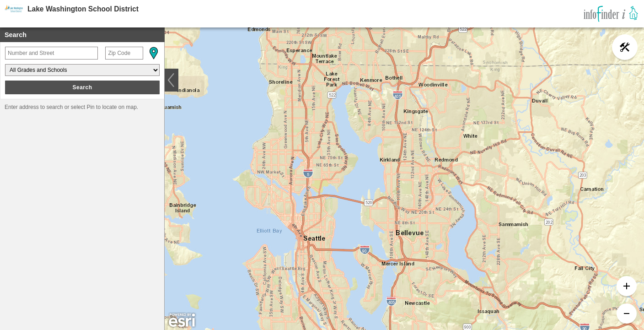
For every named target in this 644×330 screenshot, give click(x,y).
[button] (153, 53)
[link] (611, 14)
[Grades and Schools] (82, 70)
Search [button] (82, 87)
